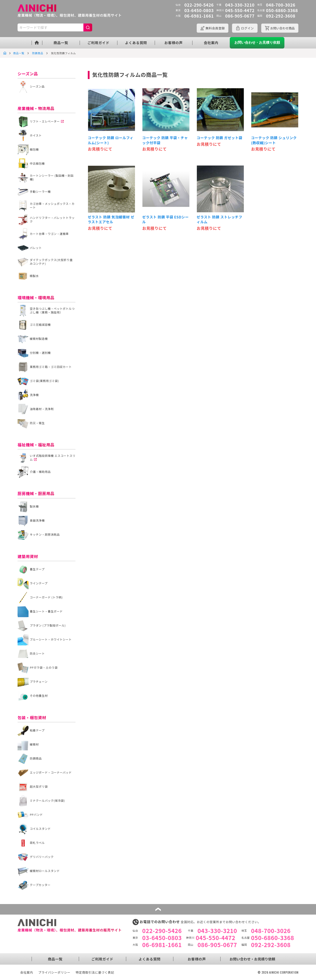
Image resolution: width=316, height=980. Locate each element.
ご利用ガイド (98, 43)
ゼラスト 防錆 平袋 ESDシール (165, 219)
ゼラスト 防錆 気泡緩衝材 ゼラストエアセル (111, 219)
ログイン (247, 28)
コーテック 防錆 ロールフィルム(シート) (111, 140)
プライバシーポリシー (54, 972)
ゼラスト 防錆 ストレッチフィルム (219, 219)
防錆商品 (38, 53)
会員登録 (215, 28)
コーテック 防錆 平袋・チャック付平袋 (165, 140)
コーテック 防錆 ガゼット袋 (219, 138)
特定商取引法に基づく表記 (95, 972)
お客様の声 (173, 43)
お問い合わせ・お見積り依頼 (257, 42)
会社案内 (211, 43)
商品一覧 (61, 43)
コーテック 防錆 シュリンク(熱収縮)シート (274, 140)
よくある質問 (136, 43)
